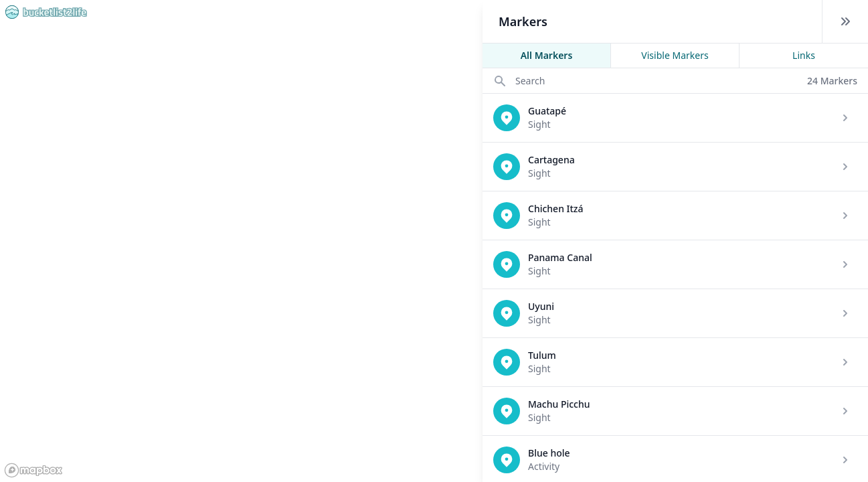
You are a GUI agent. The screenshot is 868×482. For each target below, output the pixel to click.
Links (804, 55)
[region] (434, 241)
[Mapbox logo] (33, 470)
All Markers (547, 55)
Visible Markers (675, 55)
